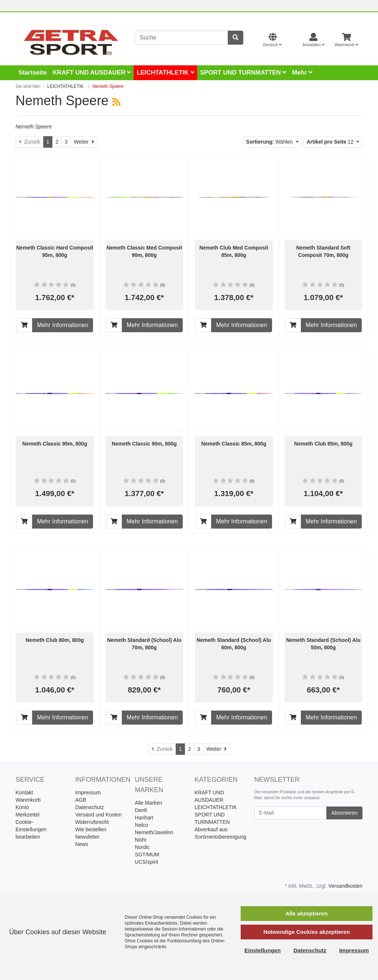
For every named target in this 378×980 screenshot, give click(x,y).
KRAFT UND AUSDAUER (92, 73)
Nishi (140, 840)
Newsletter (87, 837)
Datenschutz (90, 807)
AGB (81, 800)
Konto (22, 807)
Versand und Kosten (99, 815)
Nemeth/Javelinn (154, 832)
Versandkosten (345, 886)
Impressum (88, 792)
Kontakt (24, 792)
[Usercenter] (313, 40)
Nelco (141, 825)
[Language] (272, 40)
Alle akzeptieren (306, 913)
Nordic (142, 847)
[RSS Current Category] (116, 102)
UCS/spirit (146, 862)
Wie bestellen (91, 829)
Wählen (270, 142)
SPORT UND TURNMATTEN (243, 73)
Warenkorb (28, 800)
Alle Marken (148, 803)
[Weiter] (84, 142)
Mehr (302, 73)
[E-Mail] (291, 813)
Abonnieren (344, 813)
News (82, 844)
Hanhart (144, 818)
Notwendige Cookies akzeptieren (306, 932)
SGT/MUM (147, 855)
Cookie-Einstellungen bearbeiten (31, 829)
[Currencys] (292, 40)
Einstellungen (262, 950)
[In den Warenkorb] (24, 325)
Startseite (32, 73)
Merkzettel (28, 815)
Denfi (141, 810)
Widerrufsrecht (92, 822)
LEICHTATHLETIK (165, 73)
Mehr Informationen (63, 325)
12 (331, 142)
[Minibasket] (346, 40)
